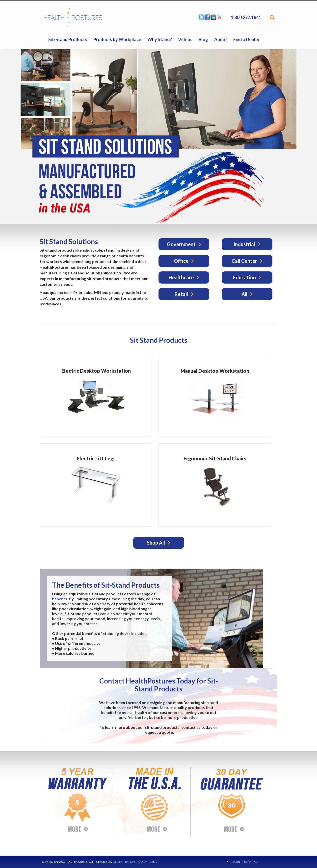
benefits (60, 599)
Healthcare (181, 277)
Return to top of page (244, 862)
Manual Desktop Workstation (215, 371)
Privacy (142, 862)
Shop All (156, 543)
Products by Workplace (117, 39)
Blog (203, 39)
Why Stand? (160, 39)
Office (181, 261)
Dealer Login (126, 862)
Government (181, 244)
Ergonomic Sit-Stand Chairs (215, 458)
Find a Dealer (246, 39)
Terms (153, 862)
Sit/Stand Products (68, 39)
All (244, 294)
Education (244, 277)
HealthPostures (83, 17)
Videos (185, 39)
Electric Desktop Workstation (96, 371)
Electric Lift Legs (96, 458)
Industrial (244, 244)
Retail (181, 294)
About (221, 39)
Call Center (244, 261)
